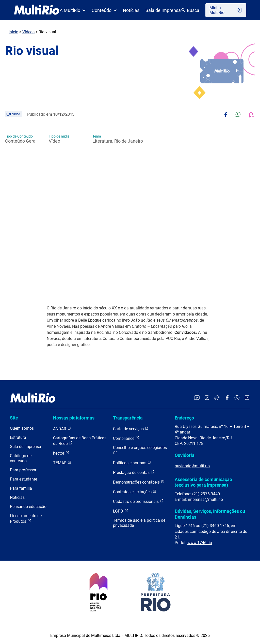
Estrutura (18, 437)
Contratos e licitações (135, 492)
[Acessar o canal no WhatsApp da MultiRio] (237, 398)
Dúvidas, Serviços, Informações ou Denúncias (210, 514)
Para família (21, 488)
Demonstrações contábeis (139, 482)
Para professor (23, 470)
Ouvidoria (185, 455)
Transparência (128, 418)
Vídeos (28, 32)
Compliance (126, 438)
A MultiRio (73, 10)
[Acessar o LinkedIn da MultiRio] (247, 398)
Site (14, 418)
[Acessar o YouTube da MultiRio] (197, 398)
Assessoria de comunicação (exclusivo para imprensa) (203, 482)
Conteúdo (104, 10)
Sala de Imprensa (163, 10)
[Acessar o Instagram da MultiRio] (207, 398)
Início (13, 32)
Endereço (184, 418)
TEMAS (62, 463)
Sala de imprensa (26, 447)
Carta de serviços (131, 429)
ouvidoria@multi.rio (192, 466)
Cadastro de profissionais (138, 501)
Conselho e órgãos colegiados (140, 450)
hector (61, 453)
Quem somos (22, 428)
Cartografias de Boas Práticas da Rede (80, 441)
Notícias (131, 10)
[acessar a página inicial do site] (37, 10)
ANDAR (62, 429)
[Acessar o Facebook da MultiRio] (227, 398)
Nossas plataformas (74, 418)
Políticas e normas (132, 463)
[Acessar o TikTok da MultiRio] (217, 398)
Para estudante (23, 479)
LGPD (121, 511)
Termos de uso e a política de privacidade (139, 523)
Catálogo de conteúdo (21, 458)
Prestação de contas (134, 472)
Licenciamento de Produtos (26, 519)
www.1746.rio (200, 543)
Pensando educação (28, 507)
